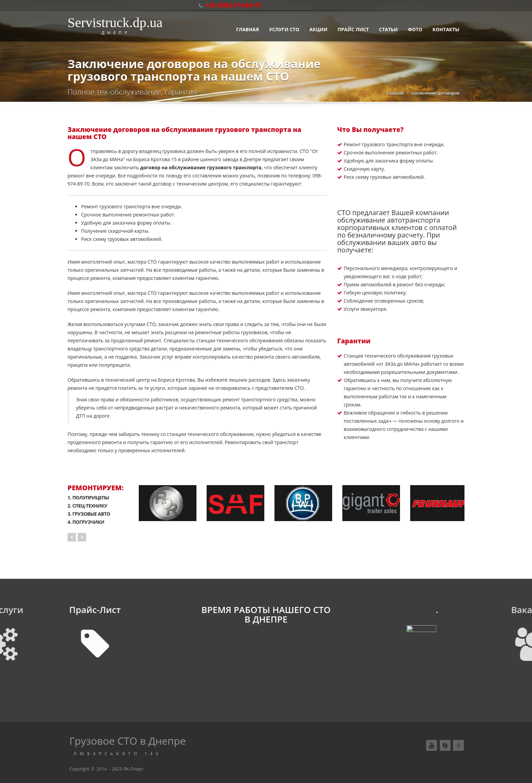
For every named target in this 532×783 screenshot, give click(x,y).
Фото (415, 29)
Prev (72, 537)
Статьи (388, 29)
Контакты (446, 29)
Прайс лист (353, 29)
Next (82, 537)
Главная (248, 29)
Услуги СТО (284, 29)
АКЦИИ (318, 29)
